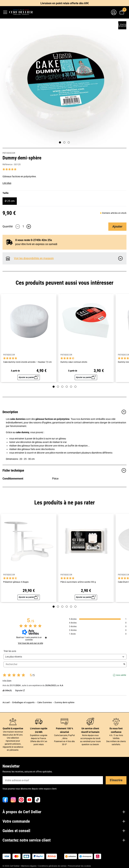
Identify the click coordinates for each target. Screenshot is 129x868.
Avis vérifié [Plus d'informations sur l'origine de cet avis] (121, 675)
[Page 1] (60, 142)
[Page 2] (64, 142)
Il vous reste (34, 240)
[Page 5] (71, 387)
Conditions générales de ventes (52, 866)
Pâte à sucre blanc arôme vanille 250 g (78, 582)
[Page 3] (69, 142)
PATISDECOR (9, 153)
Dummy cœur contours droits (74, 362)
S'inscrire (116, 780)
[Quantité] (23, 227)
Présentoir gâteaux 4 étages (16, 582)
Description (64, 412)
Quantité (8, 226)
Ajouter (117, 226)
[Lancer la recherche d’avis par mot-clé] (124, 664)
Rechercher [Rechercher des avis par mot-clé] (63, 664)
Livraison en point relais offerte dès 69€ (65, 3)
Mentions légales (29, 866)
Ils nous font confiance (116, 730)
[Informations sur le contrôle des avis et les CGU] (46, 638)
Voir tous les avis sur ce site (30, 643)
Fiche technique (64, 470)
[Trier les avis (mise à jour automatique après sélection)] (65, 657)
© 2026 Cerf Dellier (11, 866)
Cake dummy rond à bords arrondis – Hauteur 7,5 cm (27, 362)
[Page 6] (75, 387)
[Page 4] (67, 387)
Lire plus (7, 183)
